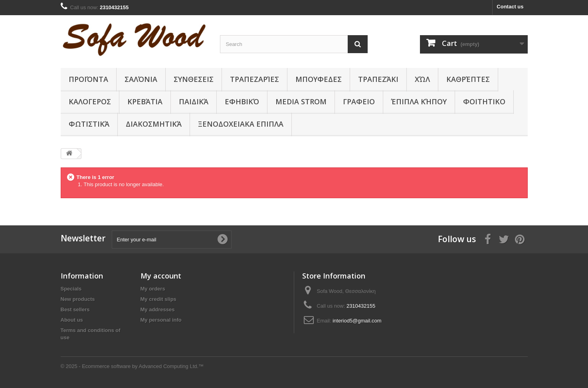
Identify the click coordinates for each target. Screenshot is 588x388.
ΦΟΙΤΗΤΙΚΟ (484, 101)
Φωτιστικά (89, 124)
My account (161, 276)
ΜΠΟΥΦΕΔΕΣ (319, 79)
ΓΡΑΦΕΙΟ (359, 101)
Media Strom (301, 101)
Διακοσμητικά (154, 124)
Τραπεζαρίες (254, 79)
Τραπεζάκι (378, 79)
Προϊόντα (88, 79)
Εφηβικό (242, 101)
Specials (71, 289)
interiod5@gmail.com (357, 321)
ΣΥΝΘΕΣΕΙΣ (194, 79)
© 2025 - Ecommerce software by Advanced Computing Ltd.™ (132, 366)
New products (78, 299)
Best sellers (75, 309)
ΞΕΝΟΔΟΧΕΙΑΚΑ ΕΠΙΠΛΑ (241, 124)
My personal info (161, 320)
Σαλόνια (141, 79)
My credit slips (158, 299)
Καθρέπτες (468, 79)
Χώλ (422, 79)
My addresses (158, 309)
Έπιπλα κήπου (419, 101)
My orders (153, 289)
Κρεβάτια (145, 101)
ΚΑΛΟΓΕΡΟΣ (90, 101)
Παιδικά (194, 101)
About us (72, 320)
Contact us (510, 7)
